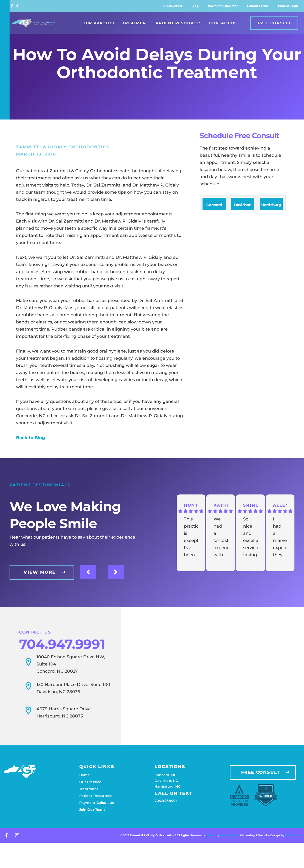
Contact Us (223, 23)
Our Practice (99, 23)
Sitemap (212, 832)
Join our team (92, 806)
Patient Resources (179, 23)
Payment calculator (223, 6)
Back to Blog (31, 438)
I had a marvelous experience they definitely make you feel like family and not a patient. (280, 537)
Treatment (135, 23)
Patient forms (258, 6)
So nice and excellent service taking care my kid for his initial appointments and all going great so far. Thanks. (250, 537)
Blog (195, 6)
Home (85, 772)
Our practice (90, 779)
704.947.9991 (172, 6)
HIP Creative (294, 832)
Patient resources (96, 792)
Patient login (288, 6)
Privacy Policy (230, 832)
